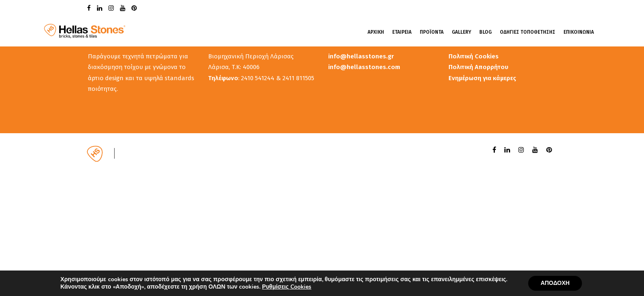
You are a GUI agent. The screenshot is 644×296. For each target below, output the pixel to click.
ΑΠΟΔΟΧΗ (555, 283)
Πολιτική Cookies (474, 56)
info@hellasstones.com (364, 67)
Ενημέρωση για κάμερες (482, 78)
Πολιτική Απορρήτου (478, 67)
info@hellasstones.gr (361, 56)
